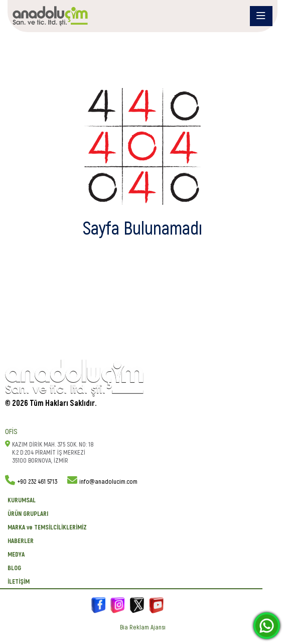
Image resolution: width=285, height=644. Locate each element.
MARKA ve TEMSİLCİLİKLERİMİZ (47, 527)
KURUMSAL (22, 500)
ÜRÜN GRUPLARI (28, 514)
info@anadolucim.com (108, 482)
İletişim (19, 582)
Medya (16, 555)
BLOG (14, 568)
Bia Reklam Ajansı (143, 627)
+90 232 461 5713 (37, 482)
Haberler (21, 541)
